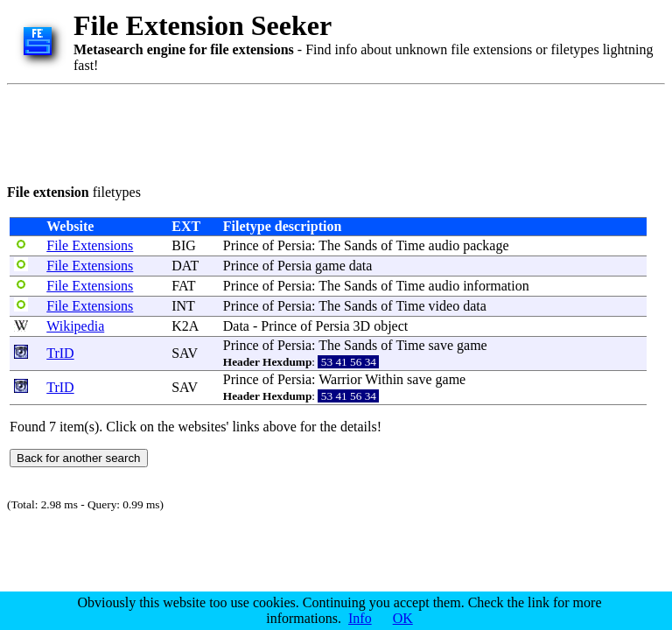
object (391, 326)
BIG (184, 245)
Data (236, 326)
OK (403, 618)
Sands (360, 245)
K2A (185, 326)
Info (360, 618)
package (486, 245)
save (441, 345)
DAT (185, 266)
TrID (60, 353)
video (444, 306)
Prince (241, 245)
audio (444, 245)
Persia (294, 245)
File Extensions (90, 245)
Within (384, 379)
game (330, 266)
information (496, 286)
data (361, 266)
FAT (183, 286)
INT (183, 306)
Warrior (340, 379)
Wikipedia (75, 326)
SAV (185, 353)
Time (410, 245)
